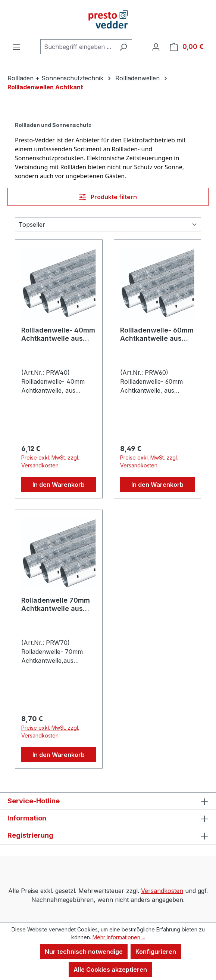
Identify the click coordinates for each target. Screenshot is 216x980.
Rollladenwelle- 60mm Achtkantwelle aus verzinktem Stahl (157, 334)
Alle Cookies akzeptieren (110, 970)
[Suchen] (123, 47)
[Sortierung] (108, 225)
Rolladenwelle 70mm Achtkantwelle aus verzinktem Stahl (56, 605)
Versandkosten (162, 891)
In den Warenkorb (59, 485)
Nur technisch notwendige (84, 952)
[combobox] (78, 47)
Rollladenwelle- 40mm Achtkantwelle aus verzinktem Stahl (58, 334)
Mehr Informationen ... (119, 937)
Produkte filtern (108, 197)
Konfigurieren (156, 952)
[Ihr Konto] (156, 47)
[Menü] (16, 47)
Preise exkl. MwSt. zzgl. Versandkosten (50, 461)
